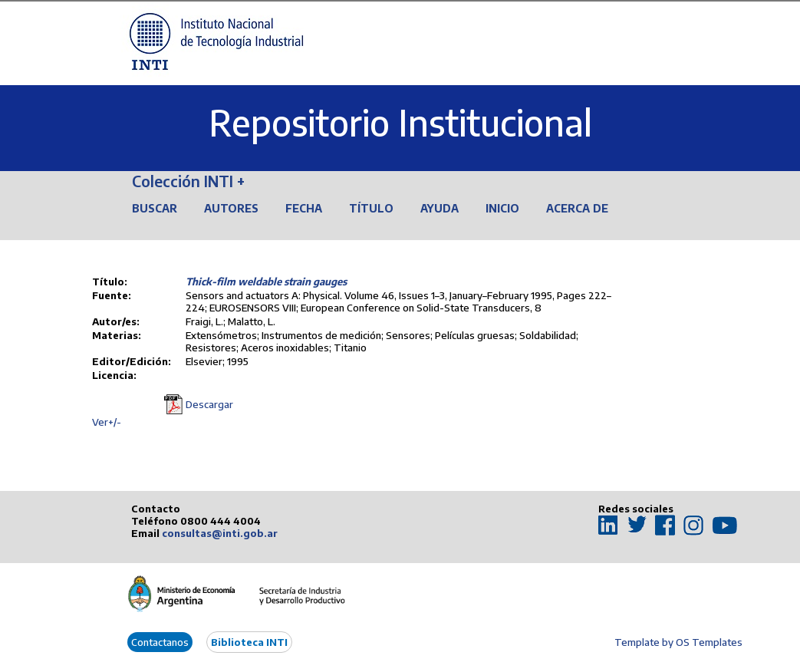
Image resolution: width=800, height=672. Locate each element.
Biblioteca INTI (249, 642)
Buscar (155, 208)
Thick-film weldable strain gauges (266, 282)
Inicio (502, 208)
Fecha (304, 208)
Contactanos (160, 642)
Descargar (209, 404)
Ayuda (440, 208)
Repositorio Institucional (400, 122)
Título (371, 208)
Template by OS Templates (678, 642)
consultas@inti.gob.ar (220, 533)
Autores (231, 208)
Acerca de (577, 208)
